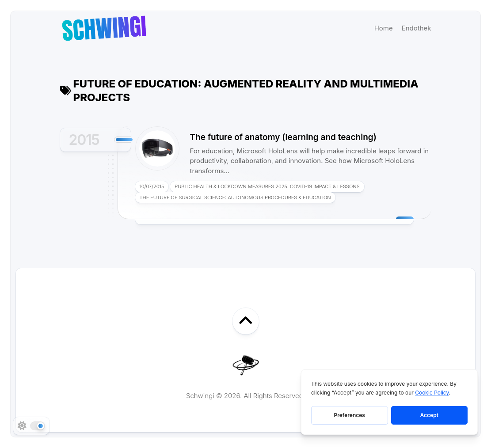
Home (384, 28)
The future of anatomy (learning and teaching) (283, 137)
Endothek (417, 28)
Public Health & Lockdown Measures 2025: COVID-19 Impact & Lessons (267, 186)
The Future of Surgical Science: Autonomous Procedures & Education (235, 197)
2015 (84, 140)
